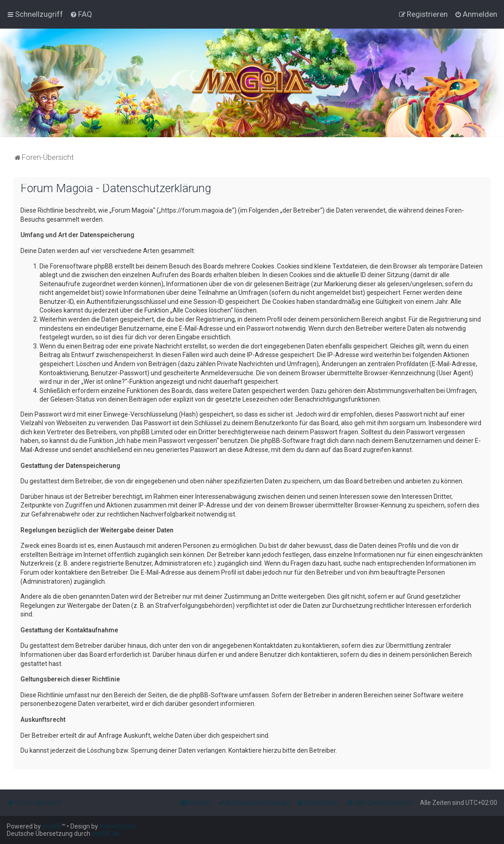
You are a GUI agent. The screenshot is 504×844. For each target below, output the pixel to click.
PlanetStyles (118, 826)
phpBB (52, 826)
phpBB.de (106, 834)
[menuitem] (81, 14)
